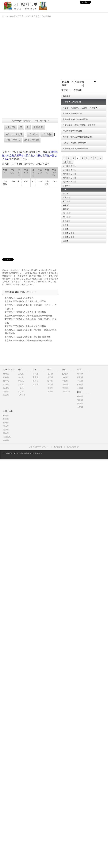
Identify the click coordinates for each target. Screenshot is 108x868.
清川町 (66, 194)
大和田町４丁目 (70, 170)
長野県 (50, 377)
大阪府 (65, 381)
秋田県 (6, 388)
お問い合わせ (73, 447)
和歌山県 (66, 392)
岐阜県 (50, 381)
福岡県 (6, 416)
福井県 (36, 384)
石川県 (36, 381)
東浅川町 (67, 198)
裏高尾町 (67, 221)
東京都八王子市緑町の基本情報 (19, 298)
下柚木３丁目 (69, 237)
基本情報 (67, 96)
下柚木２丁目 (69, 233)
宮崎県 (6, 433)
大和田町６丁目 (70, 178)
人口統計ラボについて (39, 447)
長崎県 (6, 423)
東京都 (21, 392)
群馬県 (21, 381)
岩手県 (6, 381)
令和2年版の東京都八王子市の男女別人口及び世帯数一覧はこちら (30, 156)
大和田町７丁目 (70, 182)
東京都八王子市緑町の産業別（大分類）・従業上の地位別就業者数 (31, 332)
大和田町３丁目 (70, 166)
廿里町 (66, 225)
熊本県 (6, 426)
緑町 (28, 16)
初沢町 (66, 205)
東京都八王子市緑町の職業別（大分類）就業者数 (27, 337)
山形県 (6, 392)
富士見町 (67, 186)
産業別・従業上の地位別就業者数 (77, 137)
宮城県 (6, 384)
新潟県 (36, 374)
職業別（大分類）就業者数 (74, 143)
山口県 (80, 388)
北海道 (6, 374)
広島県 (80, 384)
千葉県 (21, 388)
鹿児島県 (7, 437)
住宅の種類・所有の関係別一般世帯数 (79, 125)
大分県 (6, 430)
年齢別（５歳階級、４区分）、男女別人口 (81, 108)
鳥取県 (80, 374)
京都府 (65, 377)
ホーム (5, 16)
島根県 (80, 377)
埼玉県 (21, 384)
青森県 (6, 377)
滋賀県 (65, 374)
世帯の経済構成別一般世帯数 (75, 149)
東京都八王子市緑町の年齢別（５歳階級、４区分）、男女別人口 (31, 307)
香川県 (80, 400)
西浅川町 (67, 217)
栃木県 (21, 377)
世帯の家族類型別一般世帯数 (75, 119)
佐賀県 (6, 419)
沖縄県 (6, 440)
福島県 (6, 395)
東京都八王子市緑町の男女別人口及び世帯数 (25, 301)
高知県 (80, 407)
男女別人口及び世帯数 (41, 16)
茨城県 (21, 374)
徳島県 (80, 396)
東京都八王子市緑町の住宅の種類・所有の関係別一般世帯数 (31, 321)
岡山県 (80, 381)
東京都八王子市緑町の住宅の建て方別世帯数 (25, 326)
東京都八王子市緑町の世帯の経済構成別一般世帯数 (28, 340)
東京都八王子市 (17, 16)
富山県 (36, 377)
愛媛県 (80, 404)
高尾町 (66, 209)
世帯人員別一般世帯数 (72, 114)
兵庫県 (65, 384)
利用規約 (58, 447)
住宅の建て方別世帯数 (72, 131)
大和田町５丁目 (70, 174)
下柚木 (66, 229)
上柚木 (66, 241)
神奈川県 (22, 395)
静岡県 (50, 384)
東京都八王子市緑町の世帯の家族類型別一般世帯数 (28, 316)
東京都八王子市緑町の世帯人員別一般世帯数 (25, 312)
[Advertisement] (35, 221)
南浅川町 (67, 213)
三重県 (50, 392)
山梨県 (50, 374)
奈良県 (65, 388)
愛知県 (50, 388)
